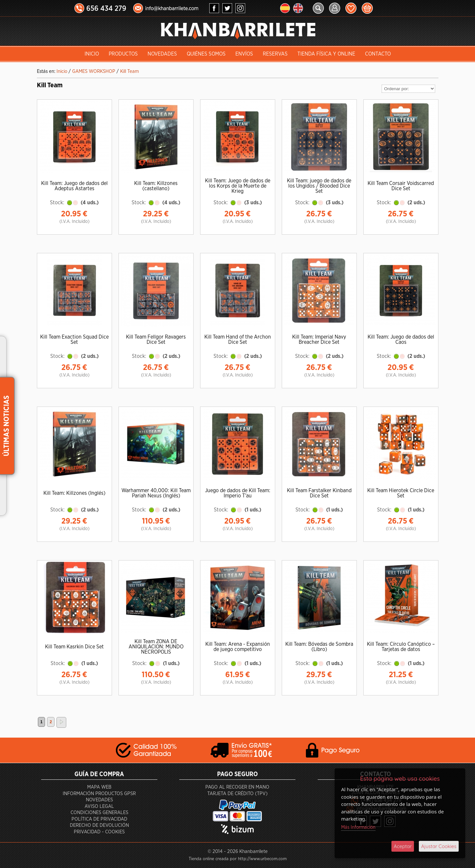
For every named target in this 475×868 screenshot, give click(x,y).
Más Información (358, 827)
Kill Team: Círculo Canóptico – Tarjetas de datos (401, 647)
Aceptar (403, 846)
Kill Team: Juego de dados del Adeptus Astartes (74, 186)
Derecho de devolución (99, 825)
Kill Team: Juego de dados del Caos (401, 340)
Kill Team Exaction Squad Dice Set (74, 340)
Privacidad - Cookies (99, 832)
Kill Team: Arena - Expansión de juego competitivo (238, 647)
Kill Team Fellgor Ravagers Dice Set (156, 340)
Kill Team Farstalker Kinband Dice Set (319, 493)
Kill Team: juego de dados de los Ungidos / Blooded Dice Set (319, 186)
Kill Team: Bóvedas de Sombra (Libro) (319, 647)
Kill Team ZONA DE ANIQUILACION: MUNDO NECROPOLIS (156, 647)
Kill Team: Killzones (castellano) (156, 186)
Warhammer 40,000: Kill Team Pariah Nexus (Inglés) (156, 493)
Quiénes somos (206, 54)
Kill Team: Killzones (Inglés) (74, 493)
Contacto (378, 54)
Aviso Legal (99, 806)
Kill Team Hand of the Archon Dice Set (238, 340)
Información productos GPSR (99, 794)
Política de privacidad (99, 819)
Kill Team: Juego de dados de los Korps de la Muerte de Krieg (238, 186)
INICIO (92, 54)
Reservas (275, 54)
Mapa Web (99, 787)
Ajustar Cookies (439, 846)
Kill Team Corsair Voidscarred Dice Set (401, 186)
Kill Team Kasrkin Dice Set (74, 647)
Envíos (244, 54)
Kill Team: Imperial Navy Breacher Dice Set (319, 340)
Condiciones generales (99, 813)
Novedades (162, 54)
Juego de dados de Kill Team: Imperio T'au (238, 493)
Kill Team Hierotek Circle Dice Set (401, 493)
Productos (123, 54)
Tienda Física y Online (326, 54)
